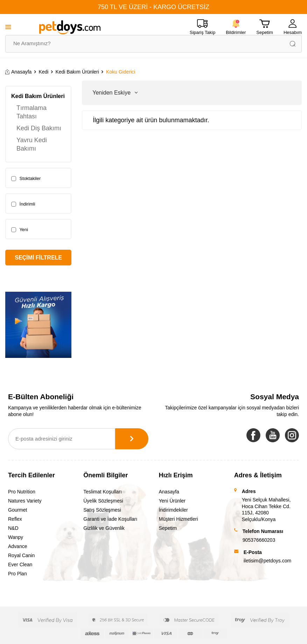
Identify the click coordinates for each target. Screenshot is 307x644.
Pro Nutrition (22, 492)
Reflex (15, 519)
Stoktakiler (26, 179)
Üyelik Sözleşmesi (103, 501)
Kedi (43, 72)
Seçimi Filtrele (38, 258)
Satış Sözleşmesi (102, 510)
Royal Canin (21, 555)
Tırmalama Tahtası (32, 112)
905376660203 (259, 540)
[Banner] (38, 325)
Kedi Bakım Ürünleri (77, 72)
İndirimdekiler (173, 510)
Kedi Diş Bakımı (39, 128)
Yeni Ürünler (172, 501)
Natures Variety (25, 501)
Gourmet (18, 510)
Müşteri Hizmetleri (179, 519)
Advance (18, 546)
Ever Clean (20, 565)
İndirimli (23, 204)
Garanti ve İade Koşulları (110, 519)
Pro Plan (18, 574)
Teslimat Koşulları (103, 492)
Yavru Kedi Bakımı (32, 144)
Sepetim (168, 528)
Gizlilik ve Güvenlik (104, 528)
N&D (13, 528)
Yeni (20, 230)
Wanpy (16, 537)
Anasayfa (18, 72)
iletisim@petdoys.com (267, 561)
